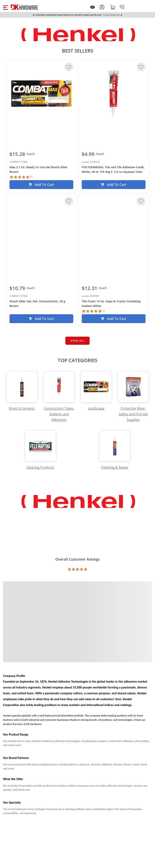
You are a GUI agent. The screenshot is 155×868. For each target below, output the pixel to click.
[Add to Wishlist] (69, 67)
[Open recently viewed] (93, 7)
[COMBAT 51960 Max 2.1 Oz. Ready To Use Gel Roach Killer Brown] (41, 94)
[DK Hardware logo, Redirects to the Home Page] (24, 7)
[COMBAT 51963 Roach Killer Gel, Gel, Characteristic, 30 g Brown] (41, 228)
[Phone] (122, 7)
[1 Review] (21, 177)
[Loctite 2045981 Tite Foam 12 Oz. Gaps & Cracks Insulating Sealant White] (114, 228)
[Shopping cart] (113, 7)
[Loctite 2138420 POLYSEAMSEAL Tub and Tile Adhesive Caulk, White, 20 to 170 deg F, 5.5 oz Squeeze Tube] (114, 94)
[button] (5, 7)
